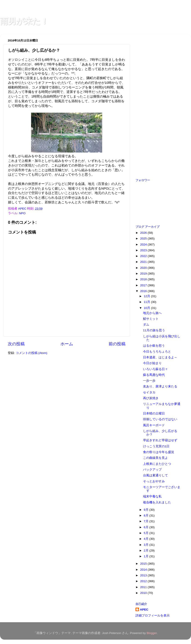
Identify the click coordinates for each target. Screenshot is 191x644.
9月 (146, 510)
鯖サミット (151, 319)
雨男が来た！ (24, 21)
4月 (146, 539)
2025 (144, 239)
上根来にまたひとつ (157, 464)
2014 (144, 570)
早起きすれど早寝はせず (160, 440)
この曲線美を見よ (155, 458)
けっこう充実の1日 (156, 446)
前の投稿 (117, 344)
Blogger (152, 633)
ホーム (67, 344)
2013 (144, 575)
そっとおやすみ (154, 481)
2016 (144, 291)
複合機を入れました (157, 502)
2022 (144, 256)
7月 (146, 521)
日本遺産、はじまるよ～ (160, 357)
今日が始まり (152, 363)
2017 (144, 285)
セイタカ (149, 392)
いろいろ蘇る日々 (155, 369)
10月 (147, 308)
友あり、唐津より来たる (160, 386)
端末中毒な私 (152, 496)
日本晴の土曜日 (154, 413)
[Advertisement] (153, 104)
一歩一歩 (149, 381)
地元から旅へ (152, 313)
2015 (144, 564)
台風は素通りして (155, 475)
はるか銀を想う (154, 346)
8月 (146, 515)
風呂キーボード (154, 425)
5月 (146, 533)
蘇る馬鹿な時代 (154, 375)
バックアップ (152, 470)
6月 (146, 527)
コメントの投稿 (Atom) (32, 353)
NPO (22, 213)
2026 (144, 233)
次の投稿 (16, 344)
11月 (147, 302)
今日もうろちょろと (157, 352)
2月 (146, 551)
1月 (146, 556)
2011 (144, 587)
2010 (144, 593)
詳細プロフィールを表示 (153, 616)
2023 (144, 250)
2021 (144, 262)
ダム (146, 325)
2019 (144, 274)
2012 (144, 581)
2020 (144, 268)
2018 (144, 279)
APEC (144, 610)
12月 (147, 296)
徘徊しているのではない (160, 419)
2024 (144, 244)
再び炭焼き (151, 398)
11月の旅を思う (154, 330)
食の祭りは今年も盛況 (159, 452)
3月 (146, 545)
